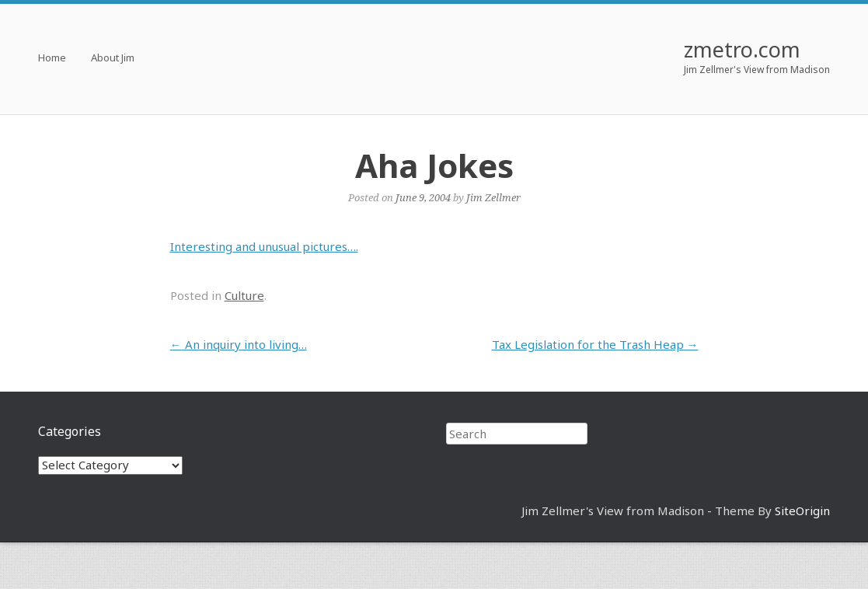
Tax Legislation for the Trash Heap (595, 344)
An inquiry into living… (239, 344)
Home (52, 59)
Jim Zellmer (493, 197)
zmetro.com (742, 49)
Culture (244, 295)
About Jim (113, 59)
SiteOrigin (802, 511)
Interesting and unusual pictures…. (264, 246)
